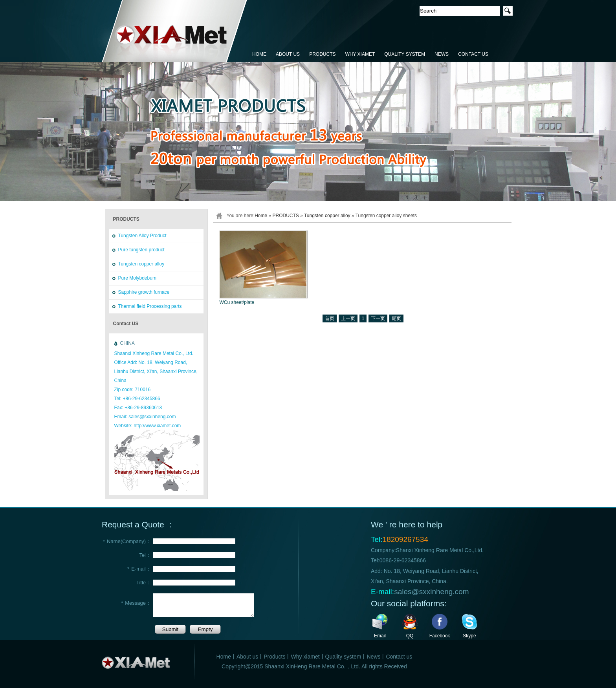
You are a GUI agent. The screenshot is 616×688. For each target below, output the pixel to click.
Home (261, 216)
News (373, 657)
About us (247, 657)
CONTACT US (473, 54)
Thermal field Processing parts (150, 306)
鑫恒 (175, 31)
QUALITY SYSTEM (405, 54)
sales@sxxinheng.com (431, 592)
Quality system (343, 657)
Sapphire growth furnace (144, 292)
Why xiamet (305, 657)
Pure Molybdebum (137, 278)
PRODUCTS (322, 54)
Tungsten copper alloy (141, 264)
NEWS (442, 54)
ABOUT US (288, 54)
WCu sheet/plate (237, 302)
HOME (259, 54)
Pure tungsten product (141, 250)
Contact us (399, 657)
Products (274, 657)
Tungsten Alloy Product (142, 236)
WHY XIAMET (360, 54)
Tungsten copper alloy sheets (386, 216)
